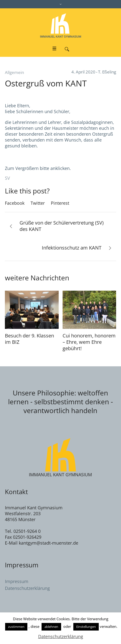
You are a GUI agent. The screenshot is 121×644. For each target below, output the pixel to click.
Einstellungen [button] (86, 627)
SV (7, 178)
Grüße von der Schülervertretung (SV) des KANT (62, 226)
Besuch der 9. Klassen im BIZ (29, 339)
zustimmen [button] (16, 627)
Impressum (17, 581)
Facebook (15, 203)
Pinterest (60, 203)
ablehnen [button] (51, 627)
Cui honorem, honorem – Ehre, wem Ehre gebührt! (89, 342)
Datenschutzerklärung (27, 588)
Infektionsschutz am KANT (72, 248)
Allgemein (14, 72)
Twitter (38, 203)
